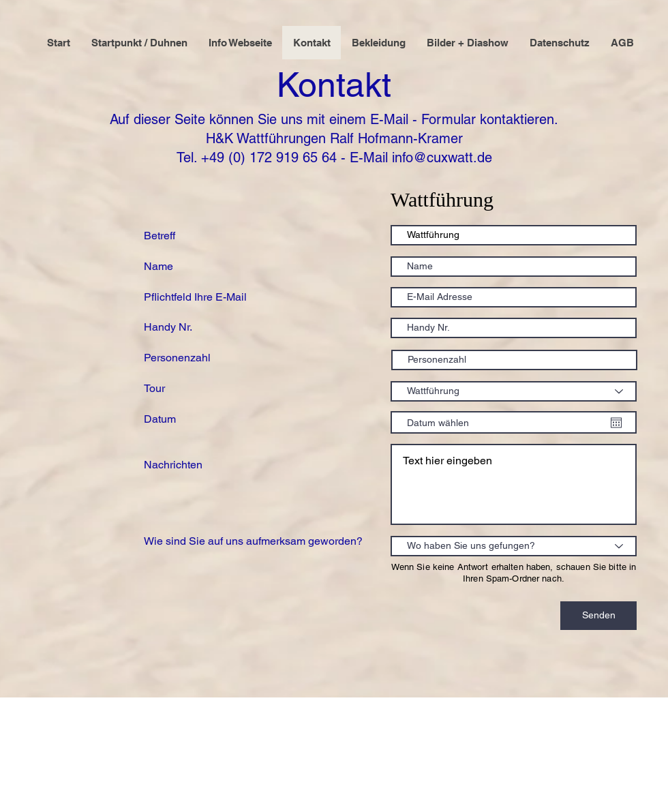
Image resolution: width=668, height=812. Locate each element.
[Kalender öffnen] (616, 423)
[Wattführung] (514, 391)
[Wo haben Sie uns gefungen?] (514, 546)
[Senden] (598, 616)
